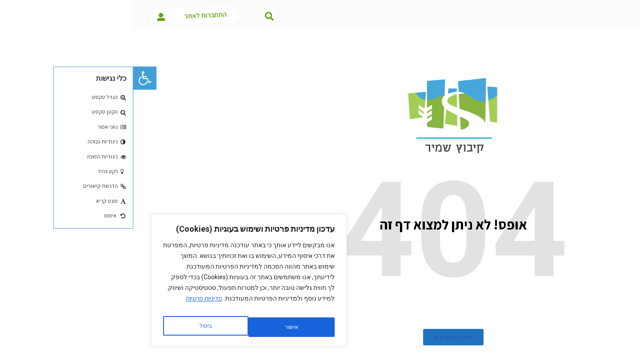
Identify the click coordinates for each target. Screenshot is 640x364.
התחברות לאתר (86, 16)
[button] (12, 78)
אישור (72, 327)
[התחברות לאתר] (41, 16)
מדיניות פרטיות (71, 305)
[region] (116, 284)
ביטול (156, 327)
